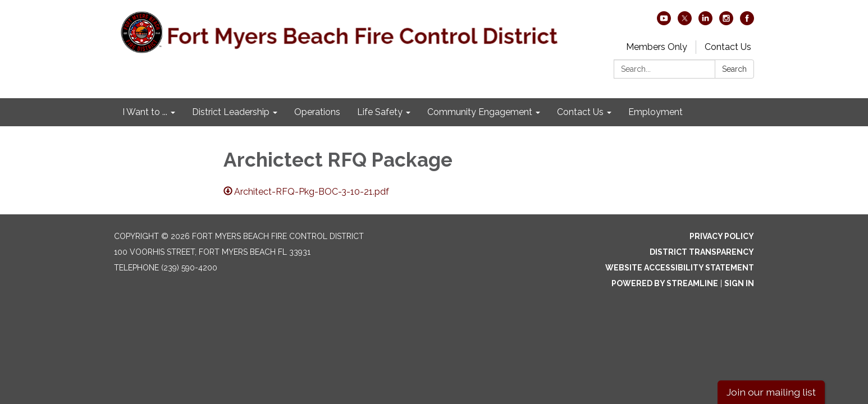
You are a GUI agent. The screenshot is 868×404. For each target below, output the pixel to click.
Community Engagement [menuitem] (480, 112)
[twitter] (685, 22)
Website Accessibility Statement (680, 268)
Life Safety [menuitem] (380, 112)
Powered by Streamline (665, 283)
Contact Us (728, 47)
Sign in (739, 283)
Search (734, 69)
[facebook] (747, 22)
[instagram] (726, 22)
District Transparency (702, 252)
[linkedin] (705, 22)
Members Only (657, 47)
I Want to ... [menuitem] (145, 112)
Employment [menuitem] (655, 112)
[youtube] (664, 22)
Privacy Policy (722, 236)
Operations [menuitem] (317, 112)
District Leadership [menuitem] (231, 112)
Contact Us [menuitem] (580, 112)
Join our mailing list (771, 392)
